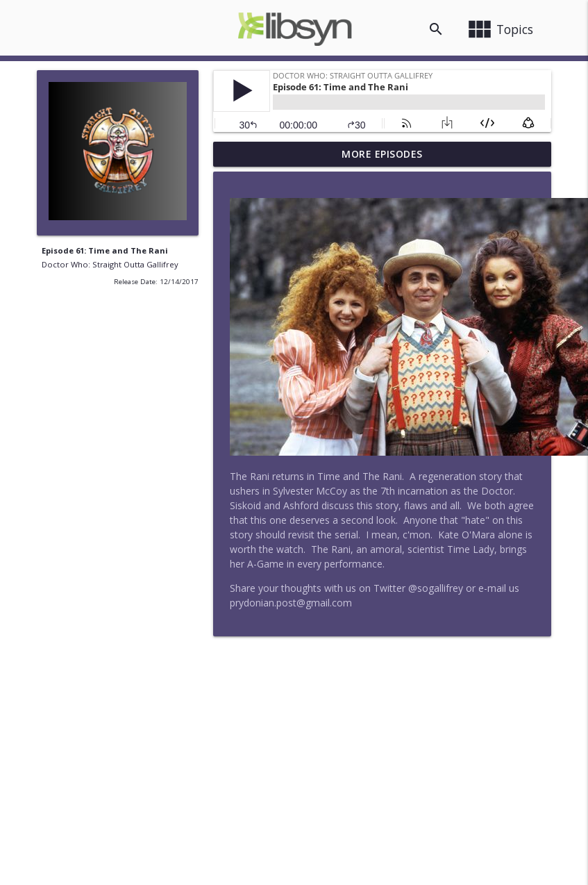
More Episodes (382, 154)
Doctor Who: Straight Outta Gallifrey (110, 264)
